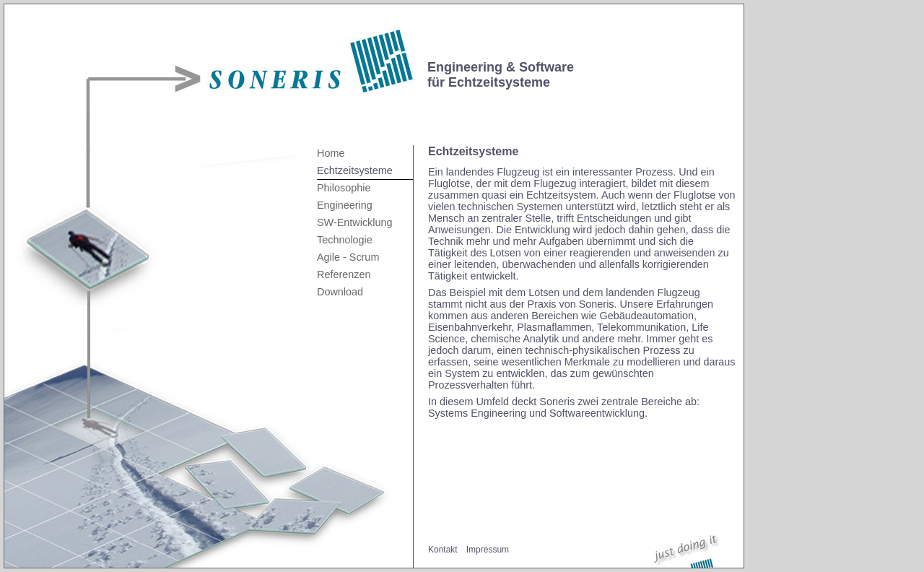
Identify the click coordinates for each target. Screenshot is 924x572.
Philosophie (344, 188)
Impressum (488, 550)
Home (331, 153)
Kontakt (443, 550)
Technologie (345, 240)
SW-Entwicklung (355, 222)
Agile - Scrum (348, 257)
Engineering (345, 205)
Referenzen (344, 274)
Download (340, 292)
